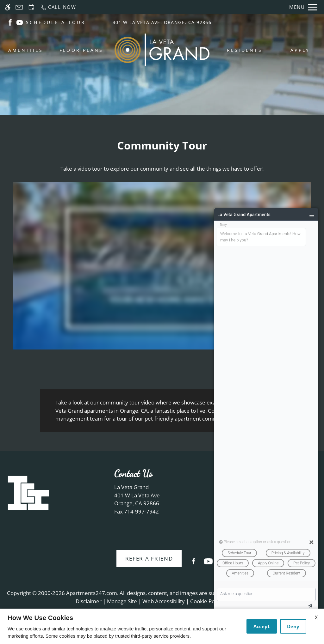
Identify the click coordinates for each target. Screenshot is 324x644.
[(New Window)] (10, 22)
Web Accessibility (164, 601)
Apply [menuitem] (300, 50)
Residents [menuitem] (245, 50)
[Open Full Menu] (303, 7)
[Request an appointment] (31, 7)
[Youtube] (208, 564)
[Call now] (58, 7)
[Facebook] (193, 564)
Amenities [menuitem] (26, 50)
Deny (293, 626)
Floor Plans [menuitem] (81, 50)
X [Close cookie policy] (316, 617)
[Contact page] (19, 7)
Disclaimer (89, 601)
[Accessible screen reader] (8, 7)
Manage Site (122, 601)
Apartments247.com (92, 593)
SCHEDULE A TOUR (56, 22)
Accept (262, 626)
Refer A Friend (149, 559)
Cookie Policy (206, 601)
